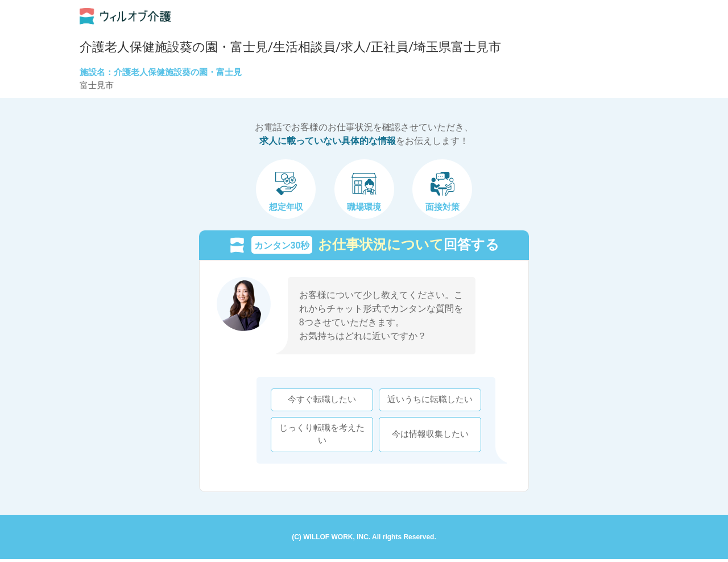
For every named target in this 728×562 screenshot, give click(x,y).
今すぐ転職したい (320, 401)
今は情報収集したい (428, 435)
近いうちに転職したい (428, 401)
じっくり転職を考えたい (320, 435)
